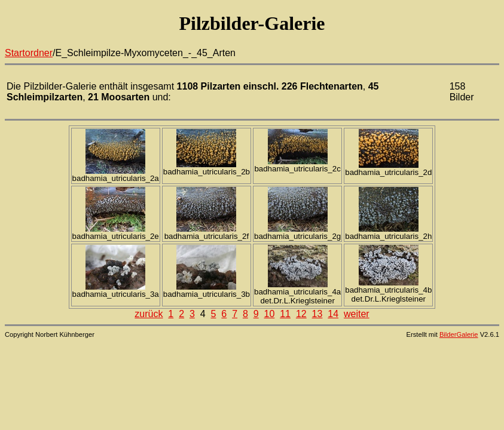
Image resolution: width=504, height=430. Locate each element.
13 (317, 314)
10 (270, 314)
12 (301, 314)
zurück (149, 314)
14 (333, 314)
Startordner (29, 53)
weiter (357, 314)
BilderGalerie (459, 334)
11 (285, 314)
